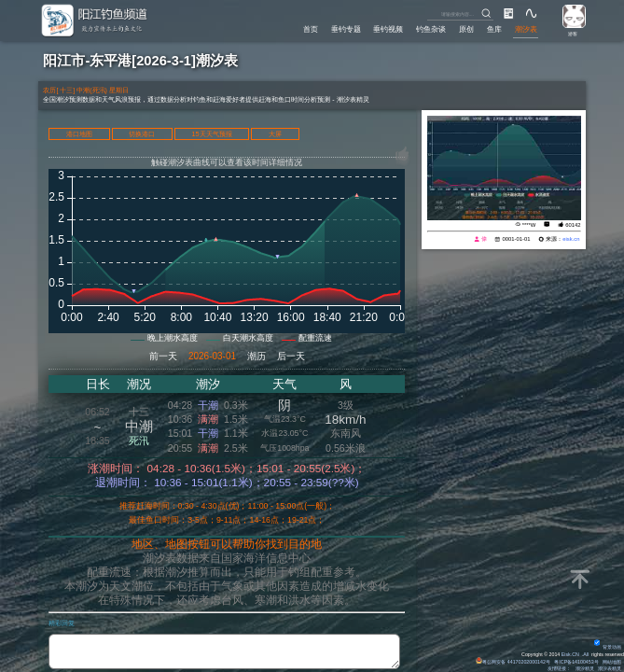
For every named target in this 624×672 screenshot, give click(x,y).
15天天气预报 (211, 134)
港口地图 (79, 134)
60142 (573, 225)
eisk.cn (571, 239)
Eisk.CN (570, 654)
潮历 (257, 356)
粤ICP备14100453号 (576, 662)
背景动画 (608, 647)
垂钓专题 (346, 29)
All (586, 654)
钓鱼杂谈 (431, 29)
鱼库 (494, 29)
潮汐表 (526, 29)
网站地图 (612, 662)
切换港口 (142, 134)
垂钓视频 (388, 29)
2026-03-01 (212, 356)
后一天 (291, 356)
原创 (466, 29)
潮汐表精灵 (610, 668)
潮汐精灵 (585, 668)
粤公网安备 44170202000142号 (513, 662)
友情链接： (559, 668)
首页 (311, 29)
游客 (573, 34)
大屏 (275, 134)
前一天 (163, 356)
